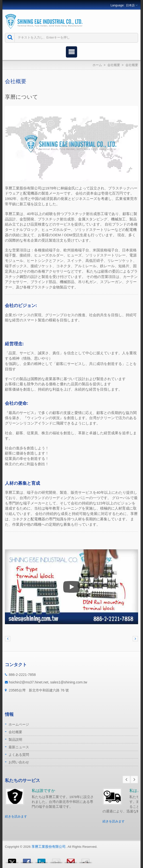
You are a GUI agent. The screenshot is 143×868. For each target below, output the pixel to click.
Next (134, 779)
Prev (126, 779)
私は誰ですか (43, 790)
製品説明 (15, 740)
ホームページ (19, 724)
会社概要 (114, 65)
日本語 (130, 5)
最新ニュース (19, 747)
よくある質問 (19, 755)
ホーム (97, 65)
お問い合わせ (19, 762)
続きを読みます (16, 816)
